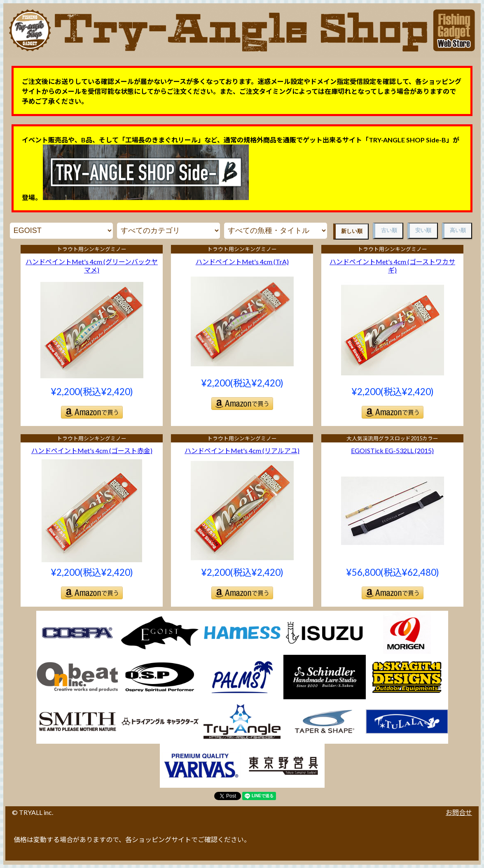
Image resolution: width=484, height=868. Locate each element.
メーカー (61, 231)
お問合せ (459, 812)
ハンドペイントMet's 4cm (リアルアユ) (242, 450)
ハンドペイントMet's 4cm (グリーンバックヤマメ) (92, 266)
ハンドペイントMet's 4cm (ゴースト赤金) (92, 450)
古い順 (389, 230)
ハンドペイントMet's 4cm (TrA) (242, 262)
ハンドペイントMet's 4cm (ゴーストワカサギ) (392, 266)
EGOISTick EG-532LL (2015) (392, 450)
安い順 (423, 230)
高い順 (458, 230)
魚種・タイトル (276, 231)
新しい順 (352, 231)
